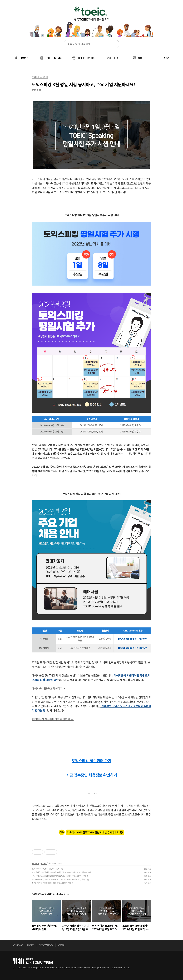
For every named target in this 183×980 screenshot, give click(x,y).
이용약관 (31, 945)
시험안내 (44, 863)
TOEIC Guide (53, 58)
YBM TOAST (18, 945)
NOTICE (143, 58)
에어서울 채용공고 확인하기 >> (49, 688)
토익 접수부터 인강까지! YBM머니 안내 (46, 869)
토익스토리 (92, 21)
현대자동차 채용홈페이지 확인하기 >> (53, 719)
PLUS (116, 58)
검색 (115, 44)
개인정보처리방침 (46, 945)
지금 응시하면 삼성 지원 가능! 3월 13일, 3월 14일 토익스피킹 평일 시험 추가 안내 (62, 872)
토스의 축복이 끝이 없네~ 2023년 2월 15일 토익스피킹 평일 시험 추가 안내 (59, 879)
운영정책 (61, 945)
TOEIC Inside (86, 58)
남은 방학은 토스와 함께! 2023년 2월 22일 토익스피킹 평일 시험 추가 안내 (59, 876)
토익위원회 (33, 961)
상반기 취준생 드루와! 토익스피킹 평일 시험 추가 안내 (52, 883)
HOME (21, 58)
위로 (170, 946)
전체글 (165, 58)
